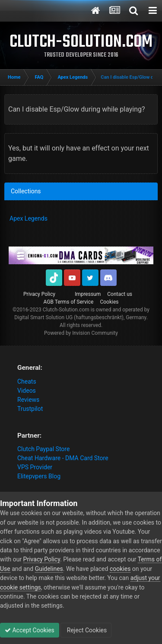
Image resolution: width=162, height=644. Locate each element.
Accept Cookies (30, 630)
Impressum (88, 294)
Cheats (27, 381)
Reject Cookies (86, 630)
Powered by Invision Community (81, 333)
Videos (27, 391)
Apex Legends (29, 218)
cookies (120, 569)
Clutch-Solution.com (66, 310)
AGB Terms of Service (69, 302)
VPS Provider (35, 467)
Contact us (120, 294)
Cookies (109, 302)
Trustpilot (30, 409)
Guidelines (49, 569)
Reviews (28, 400)
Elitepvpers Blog (39, 476)
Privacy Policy (39, 294)
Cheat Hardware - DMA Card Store (63, 458)
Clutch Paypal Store (43, 449)
